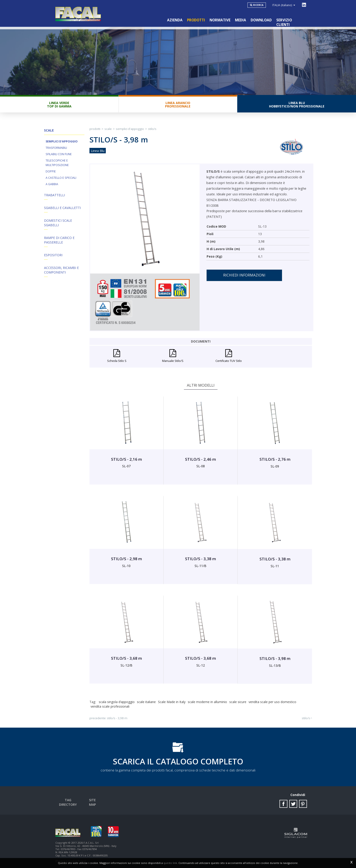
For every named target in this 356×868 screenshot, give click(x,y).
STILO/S (152, 129)
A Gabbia (52, 184)
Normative (220, 20)
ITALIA (284, 5)
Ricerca (258, 5)
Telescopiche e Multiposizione (57, 163)
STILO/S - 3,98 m (117, 718)
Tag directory (68, 800)
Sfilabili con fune (59, 154)
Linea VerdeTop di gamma (59, 104)
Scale (108, 129)
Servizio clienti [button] (291, 20)
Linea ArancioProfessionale (178, 104)
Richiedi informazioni (244, 275)
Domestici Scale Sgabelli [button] (58, 223)
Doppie (51, 171)
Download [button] (261, 20)
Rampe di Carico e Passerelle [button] (59, 240)
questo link (170, 863)
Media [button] (241, 20)
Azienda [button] (175, 20)
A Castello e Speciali (61, 178)
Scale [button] (49, 130)
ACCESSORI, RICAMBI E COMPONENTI (61, 270)
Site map (92, 800)
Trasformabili (56, 148)
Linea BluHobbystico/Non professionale (297, 104)
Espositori (53, 255)
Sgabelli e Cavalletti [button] (62, 208)
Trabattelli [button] (54, 195)
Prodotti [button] (196, 20)
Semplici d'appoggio (62, 141)
